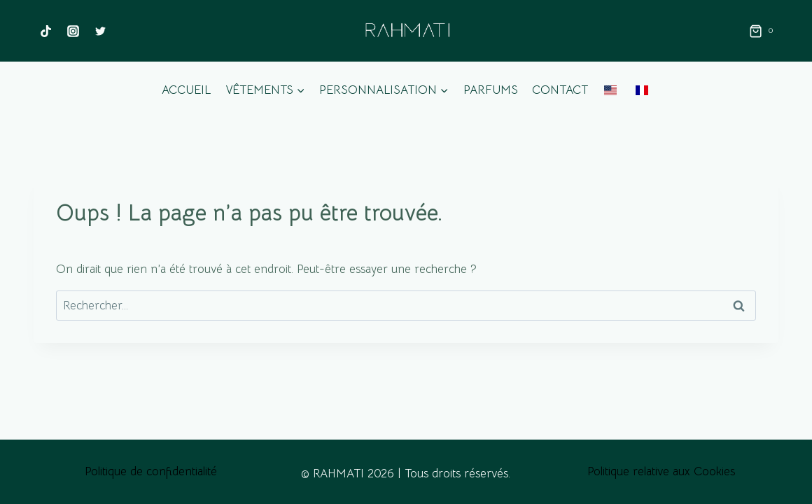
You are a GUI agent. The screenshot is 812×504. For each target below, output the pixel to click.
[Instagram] (73, 31)
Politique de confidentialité (151, 471)
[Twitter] (100, 31)
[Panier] (764, 31)
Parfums (491, 90)
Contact (560, 90)
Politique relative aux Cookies (661, 471)
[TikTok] (45, 31)
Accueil (186, 90)
